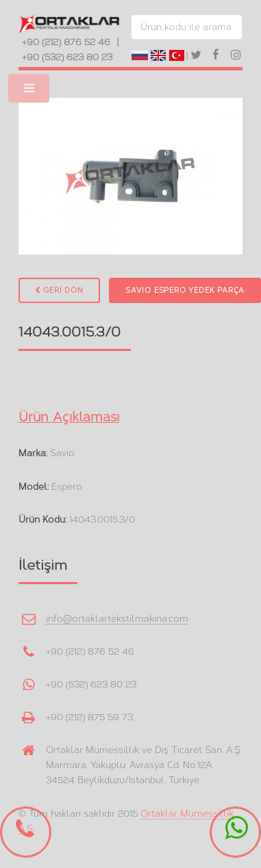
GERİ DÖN (59, 290)
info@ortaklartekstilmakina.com (117, 618)
